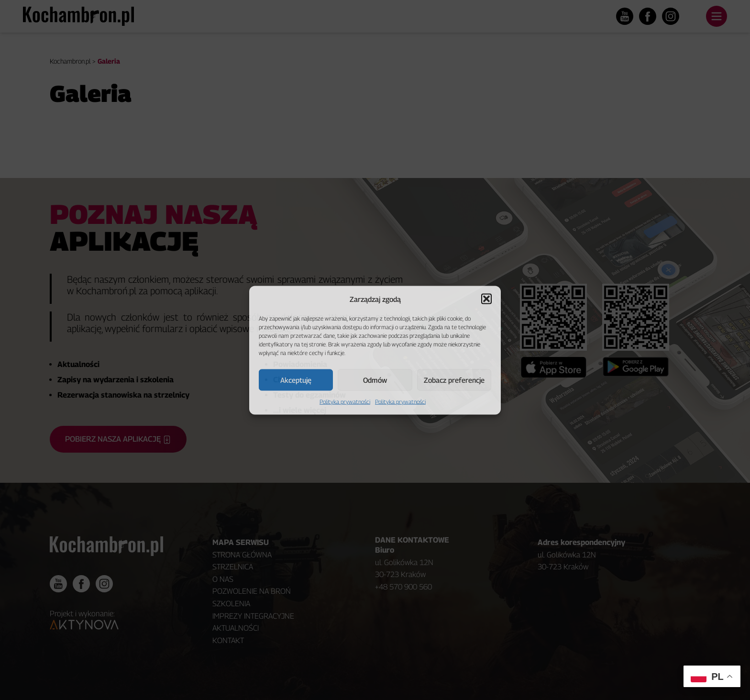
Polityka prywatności (345, 401)
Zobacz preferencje (454, 380)
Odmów (375, 380)
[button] (486, 299)
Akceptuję (296, 380)
